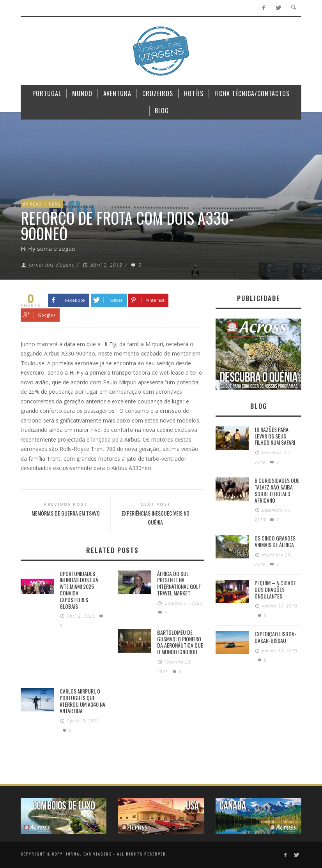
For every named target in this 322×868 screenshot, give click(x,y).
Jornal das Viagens (51, 265)
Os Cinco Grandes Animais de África (275, 541)
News (55, 203)
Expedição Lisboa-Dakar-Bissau (275, 637)
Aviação (32, 203)
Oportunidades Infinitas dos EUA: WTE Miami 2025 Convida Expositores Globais (80, 590)
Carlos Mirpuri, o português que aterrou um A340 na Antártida (82, 701)
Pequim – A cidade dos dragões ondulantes (275, 589)
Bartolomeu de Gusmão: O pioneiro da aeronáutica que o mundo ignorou (180, 642)
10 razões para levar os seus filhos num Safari (275, 436)
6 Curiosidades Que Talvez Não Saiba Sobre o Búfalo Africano (277, 490)
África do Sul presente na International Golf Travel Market (179, 583)
